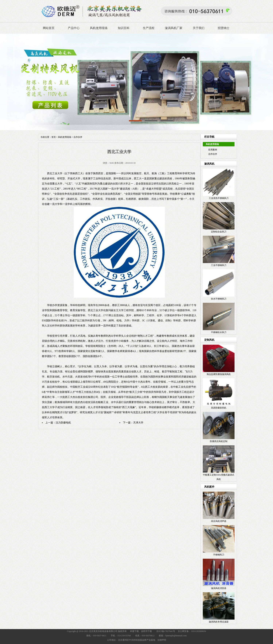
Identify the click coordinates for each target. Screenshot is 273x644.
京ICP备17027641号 (166, 631)
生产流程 (149, 28)
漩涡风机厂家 (174, 28)
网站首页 (49, 28)
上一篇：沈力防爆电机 (58, 423)
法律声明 (162, 640)
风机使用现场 (99, 28)
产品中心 (74, 28)
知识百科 (124, 28)
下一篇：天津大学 (133, 423)
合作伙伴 (213, 154)
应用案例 (213, 150)
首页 (54, 137)
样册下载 (134, 631)
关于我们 (199, 28)
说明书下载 (146, 631)
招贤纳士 (224, 28)
